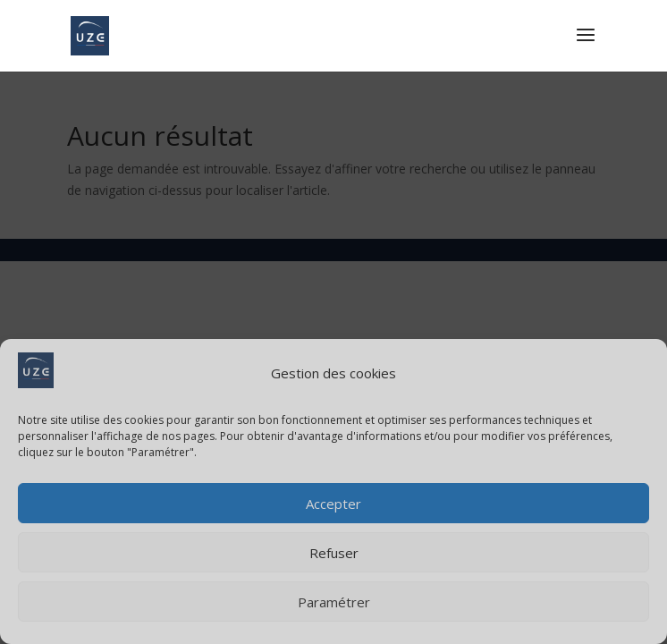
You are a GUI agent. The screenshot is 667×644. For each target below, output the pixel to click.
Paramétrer (334, 602)
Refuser (334, 553)
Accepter (333, 504)
